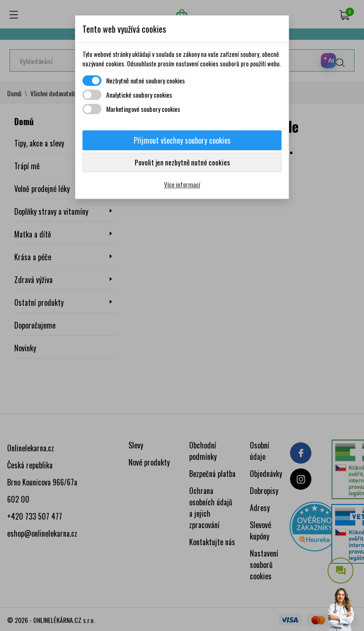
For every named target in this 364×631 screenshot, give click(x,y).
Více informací (182, 184)
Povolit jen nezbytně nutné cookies (182, 162)
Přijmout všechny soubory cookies (182, 140)
